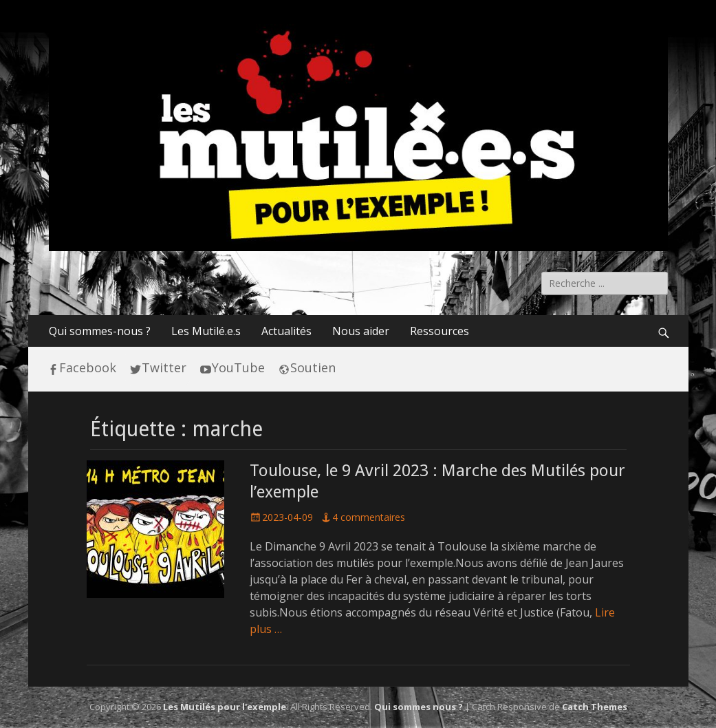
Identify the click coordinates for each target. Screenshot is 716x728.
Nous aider (361, 331)
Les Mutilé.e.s (206, 331)
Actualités (286, 331)
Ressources (440, 331)
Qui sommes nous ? (419, 707)
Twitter (164, 367)
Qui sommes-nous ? (100, 331)
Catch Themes (595, 707)
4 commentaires (369, 517)
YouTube (238, 367)
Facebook (88, 367)
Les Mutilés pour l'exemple (225, 707)
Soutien (313, 367)
